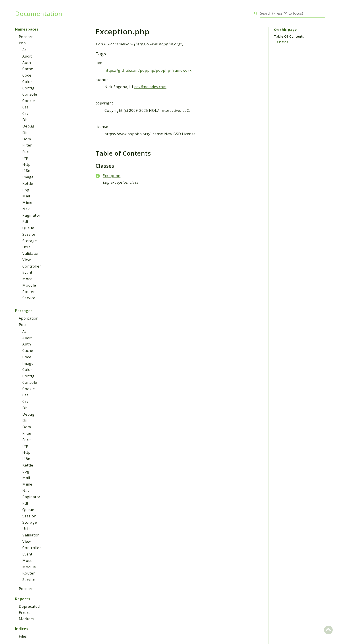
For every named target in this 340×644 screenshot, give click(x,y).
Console (30, 94)
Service (29, 298)
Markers (27, 619)
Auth (27, 63)
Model (28, 279)
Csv (25, 114)
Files (23, 636)
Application (29, 318)
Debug (28, 126)
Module (29, 285)
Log (26, 190)
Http (26, 164)
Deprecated (29, 606)
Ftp (25, 158)
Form (27, 152)
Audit (27, 56)
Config (28, 88)
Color (27, 82)
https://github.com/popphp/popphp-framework (148, 70)
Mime (27, 202)
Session (29, 234)
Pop (22, 43)
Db (25, 120)
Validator (31, 253)
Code (27, 75)
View (27, 260)
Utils (27, 247)
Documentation (39, 13)
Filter (27, 145)
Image (28, 177)
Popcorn (26, 37)
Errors (25, 613)
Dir (25, 133)
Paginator (31, 215)
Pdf (25, 222)
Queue (28, 228)
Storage (30, 241)
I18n (26, 171)
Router (29, 292)
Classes (283, 42)
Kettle (28, 183)
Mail (26, 196)
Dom (27, 139)
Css (25, 107)
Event (27, 272)
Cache (28, 69)
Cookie (29, 101)
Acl (25, 50)
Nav (26, 209)
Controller (32, 266)
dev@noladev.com (150, 87)
